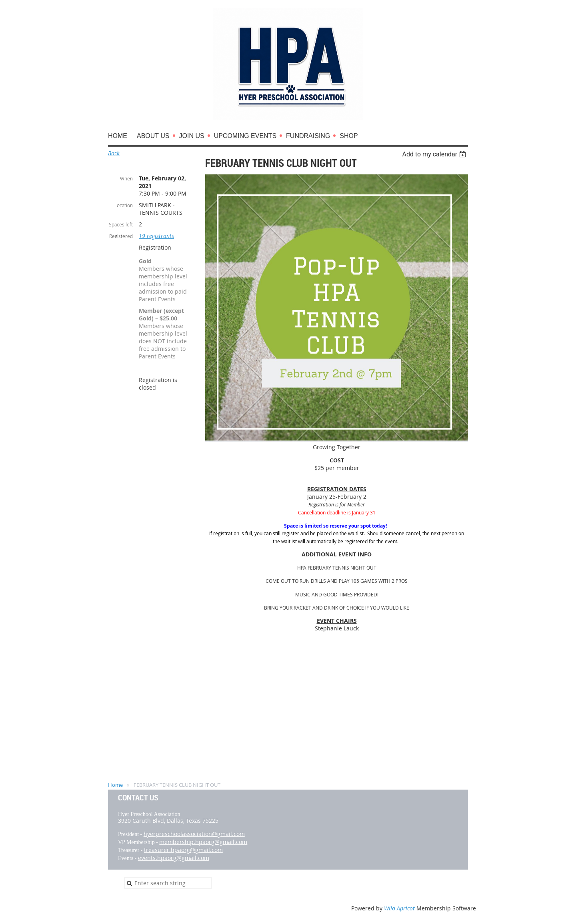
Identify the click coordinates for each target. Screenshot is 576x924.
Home (115, 785)
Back (114, 153)
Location (124, 205)
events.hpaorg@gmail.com (174, 858)
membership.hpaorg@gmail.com (203, 842)
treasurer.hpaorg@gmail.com (183, 850)
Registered (121, 236)
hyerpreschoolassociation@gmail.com (194, 834)
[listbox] (435, 154)
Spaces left (121, 224)
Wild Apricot (399, 908)
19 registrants (156, 236)
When (126, 178)
